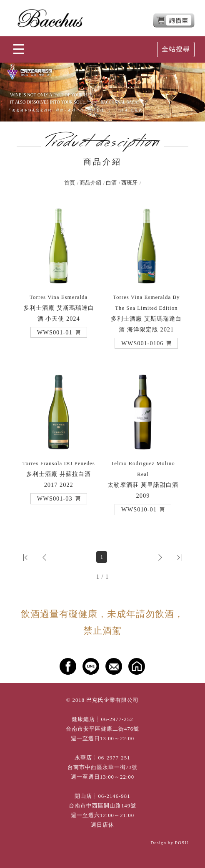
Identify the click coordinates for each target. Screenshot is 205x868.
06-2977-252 (117, 719)
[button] (59, 332)
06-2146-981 (114, 796)
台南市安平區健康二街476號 (102, 729)
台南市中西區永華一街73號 (103, 767)
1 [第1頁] (102, 557)
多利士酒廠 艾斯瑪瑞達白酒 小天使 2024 (59, 308)
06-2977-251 (114, 758)
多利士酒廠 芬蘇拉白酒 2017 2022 (59, 474)
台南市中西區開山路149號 (102, 806)
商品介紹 (90, 183)
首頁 (70, 183)
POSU (182, 843)
